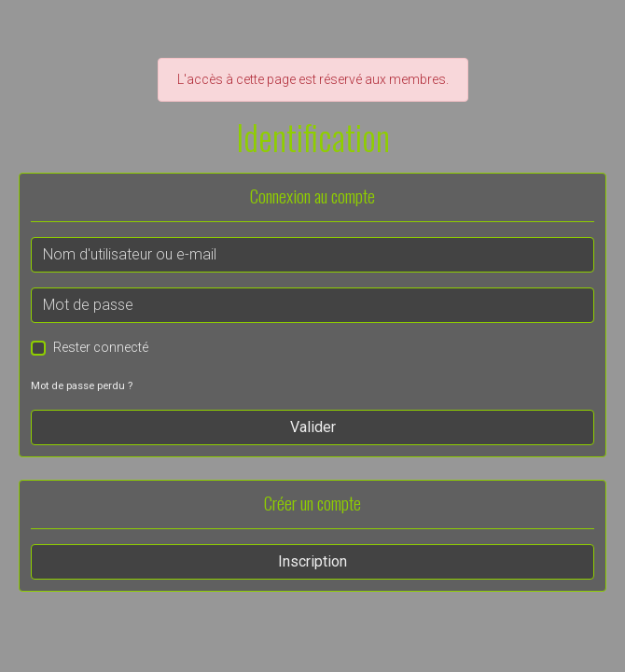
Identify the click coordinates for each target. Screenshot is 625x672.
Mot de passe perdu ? (82, 386)
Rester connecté (101, 347)
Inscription (312, 561)
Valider (313, 427)
